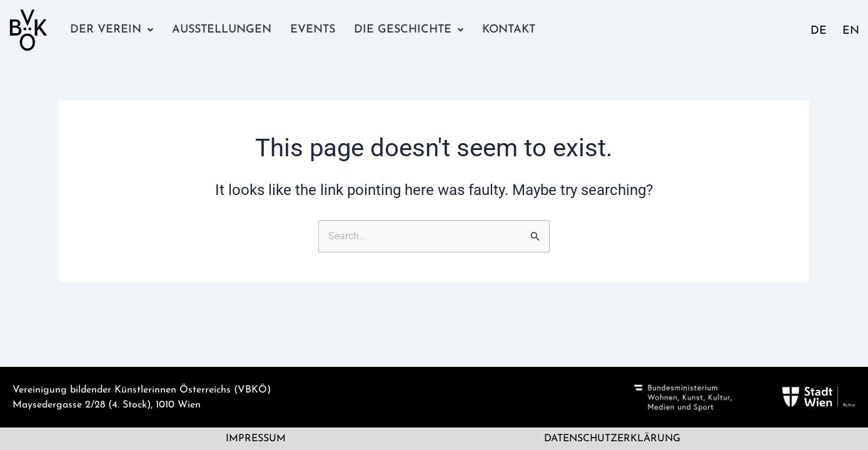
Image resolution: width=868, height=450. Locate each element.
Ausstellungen (221, 30)
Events (312, 30)
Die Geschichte (407, 30)
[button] (111, 30)
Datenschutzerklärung (612, 439)
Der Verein (111, 30)
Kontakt (506, 30)
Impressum (256, 439)
